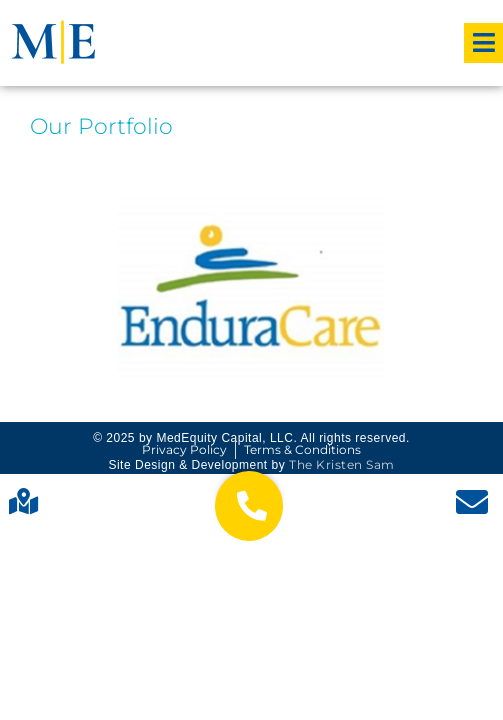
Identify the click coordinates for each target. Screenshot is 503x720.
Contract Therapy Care (252, 285)
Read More (252, 334)
